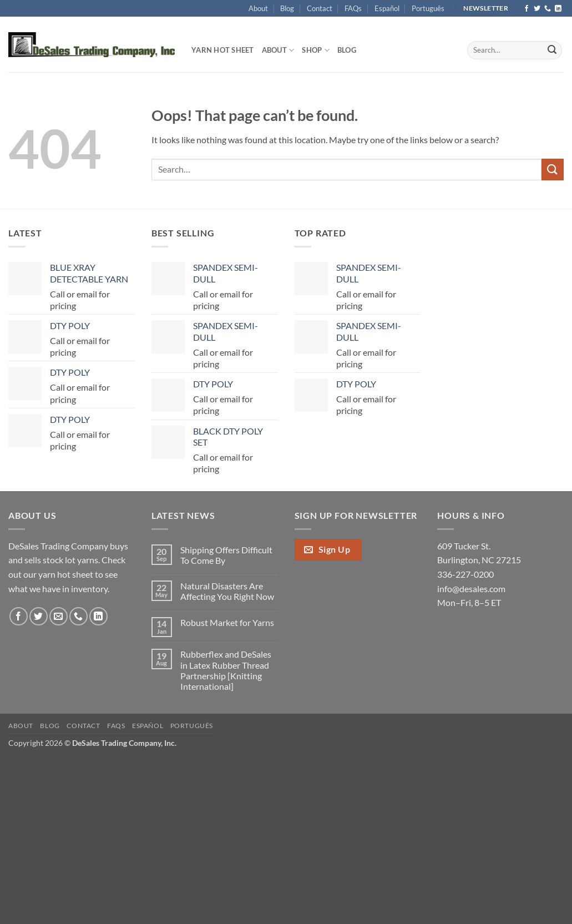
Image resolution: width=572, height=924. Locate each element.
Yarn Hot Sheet (223, 50)
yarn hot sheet (66, 574)
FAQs (353, 8)
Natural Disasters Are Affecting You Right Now (227, 591)
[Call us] (548, 9)
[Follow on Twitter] (537, 9)
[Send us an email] (59, 616)
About (258, 8)
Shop (315, 50)
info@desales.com (471, 589)
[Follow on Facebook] (527, 9)
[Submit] (552, 51)
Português (428, 8)
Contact (320, 8)
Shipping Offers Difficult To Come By (226, 555)
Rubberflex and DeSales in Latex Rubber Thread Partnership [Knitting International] (226, 670)
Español (387, 8)
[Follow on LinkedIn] (558, 9)
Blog (287, 8)
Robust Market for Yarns (227, 622)
